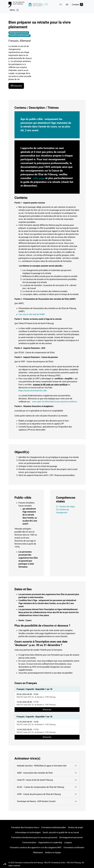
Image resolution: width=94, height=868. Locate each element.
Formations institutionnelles (54, 827)
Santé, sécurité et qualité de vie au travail (61, 832)
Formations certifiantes (74, 847)
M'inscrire (16, 86)
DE (67, 5)
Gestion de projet (75, 827)
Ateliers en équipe (53, 852)
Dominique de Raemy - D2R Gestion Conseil (36, 801)
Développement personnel (71, 837)
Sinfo (63, 863)
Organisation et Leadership (50, 842)
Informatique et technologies (28, 832)
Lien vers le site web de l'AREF (32, 314)
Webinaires (38, 852)
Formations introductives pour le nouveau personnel (34, 837)
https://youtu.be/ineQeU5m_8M (33, 391)
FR (61, 5)
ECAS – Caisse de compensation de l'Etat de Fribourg (41, 787)
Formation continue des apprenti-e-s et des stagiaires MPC (36, 847)
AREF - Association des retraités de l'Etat (35, 773)
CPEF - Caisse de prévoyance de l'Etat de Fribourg (39, 794)
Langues (68, 842)
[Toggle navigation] (15, 10)
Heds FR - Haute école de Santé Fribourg (35, 780)
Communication (29, 842)
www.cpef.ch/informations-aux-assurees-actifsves (54, 402)
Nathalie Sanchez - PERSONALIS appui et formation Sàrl (42, 766)
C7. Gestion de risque (65, 507)
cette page (39, 178)
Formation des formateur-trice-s (25, 827)
